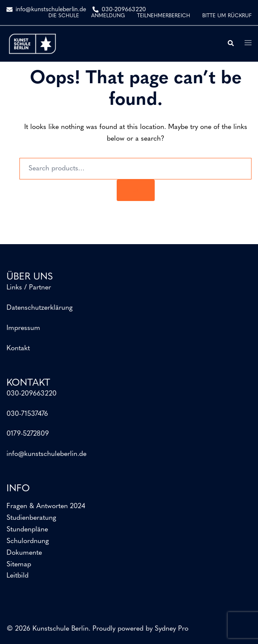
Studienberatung (31, 518)
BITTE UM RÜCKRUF (227, 16)
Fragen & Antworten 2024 (46, 506)
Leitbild (18, 576)
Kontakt (18, 349)
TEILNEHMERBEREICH (164, 16)
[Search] (136, 190)
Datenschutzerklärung (40, 308)
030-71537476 (27, 414)
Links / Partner (29, 288)
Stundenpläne (27, 530)
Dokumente (24, 553)
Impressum (23, 328)
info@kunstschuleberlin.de (46, 454)
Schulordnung (28, 541)
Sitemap (19, 565)
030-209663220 (32, 394)
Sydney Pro (172, 629)
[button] (230, 44)
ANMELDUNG (108, 16)
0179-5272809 (28, 434)
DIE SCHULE (64, 16)
